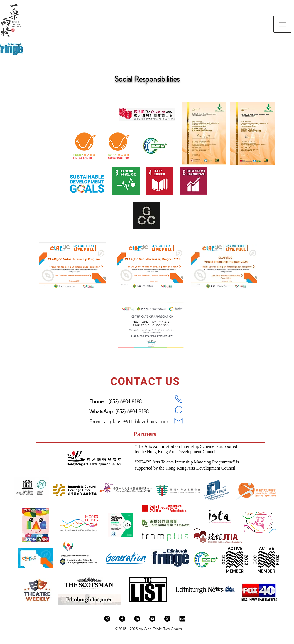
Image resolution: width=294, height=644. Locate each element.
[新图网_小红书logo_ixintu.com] (182, 619)
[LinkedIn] (137, 619)
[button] (282, 24)
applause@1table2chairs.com (136, 421)
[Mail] (178, 421)
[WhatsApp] (178, 410)
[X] (167, 619)
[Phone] (178, 399)
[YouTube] (152, 619)
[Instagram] (107, 619)
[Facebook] (122, 619)
